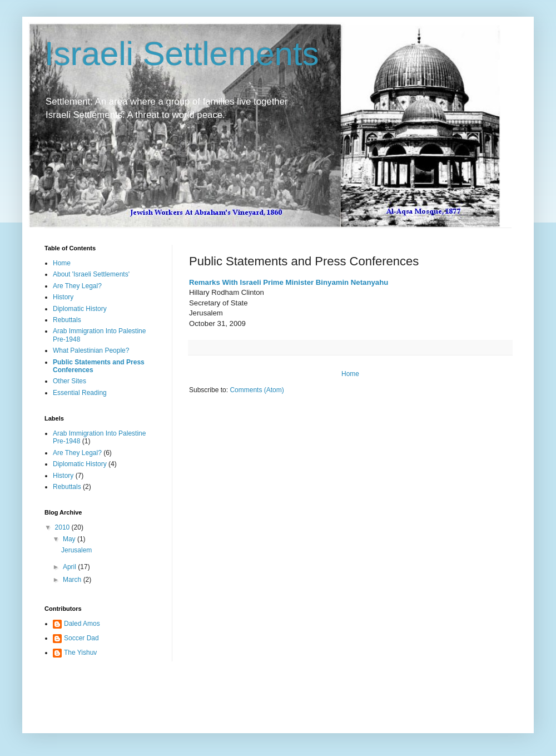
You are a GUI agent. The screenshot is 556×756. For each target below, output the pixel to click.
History (63, 297)
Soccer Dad (81, 638)
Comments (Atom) (257, 390)
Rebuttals (67, 320)
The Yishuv (80, 653)
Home (350, 374)
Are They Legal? (77, 286)
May (70, 539)
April (70, 567)
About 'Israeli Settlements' (91, 274)
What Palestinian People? (91, 350)
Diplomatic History (80, 309)
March (73, 580)
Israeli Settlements (182, 54)
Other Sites (69, 381)
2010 (63, 527)
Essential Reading (80, 393)
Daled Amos (82, 624)
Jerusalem (76, 550)
